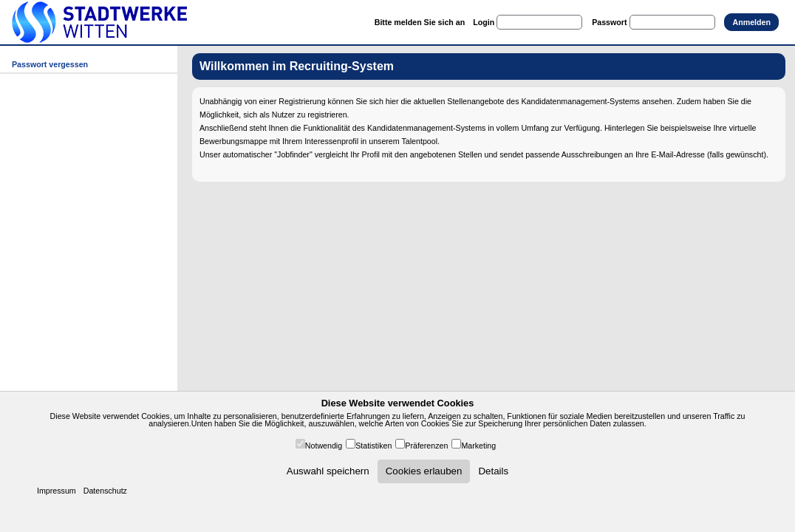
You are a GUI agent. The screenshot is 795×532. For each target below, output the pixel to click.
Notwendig (324, 446)
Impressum (57, 491)
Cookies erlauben (424, 471)
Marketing (478, 446)
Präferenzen (426, 446)
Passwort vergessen (50, 64)
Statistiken (373, 446)
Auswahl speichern (328, 471)
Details (493, 471)
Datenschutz (105, 491)
